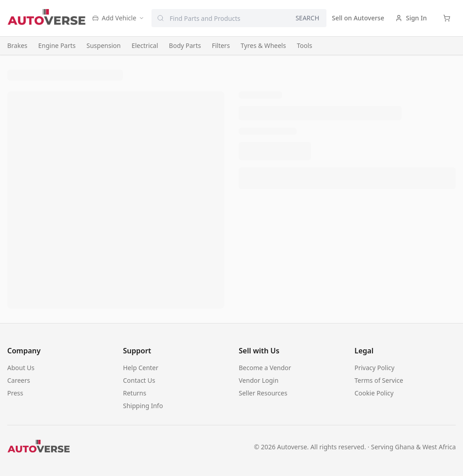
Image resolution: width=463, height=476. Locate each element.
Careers (19, 380)
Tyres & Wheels (263, 45)
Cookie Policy (374, 393)
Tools (304, 45)
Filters (221, 45)
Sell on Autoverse (358, 18)
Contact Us (139, 380)
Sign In (411, 18)
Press (15, 393)
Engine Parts (57, 45)
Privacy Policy (374, 368)
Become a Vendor (265, 368)
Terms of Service (379, 380)
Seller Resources (263, 393)
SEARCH (307, 18)
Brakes (17, 45)
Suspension (104, 45)
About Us (21, 368)
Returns (135, 393)
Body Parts (185, 45)
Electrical (145, 45)
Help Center (141, 368)
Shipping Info (143, 406)
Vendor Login (259, 380)
